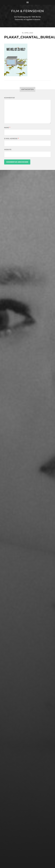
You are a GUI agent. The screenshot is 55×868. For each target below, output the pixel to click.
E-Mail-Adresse (11, 139)
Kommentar (9, 98)
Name (7, 128)
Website (8, 150)
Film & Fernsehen (27, 11)
